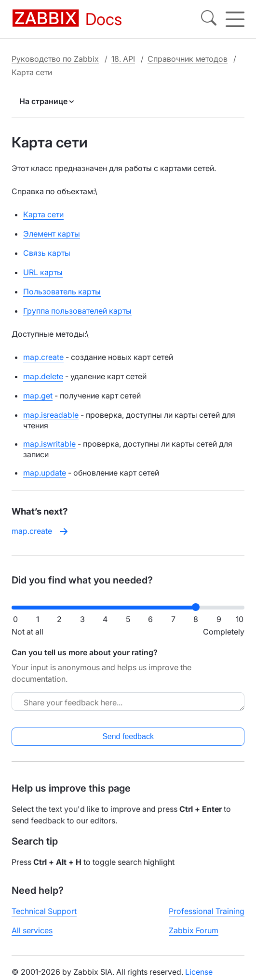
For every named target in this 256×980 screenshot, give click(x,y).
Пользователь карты (62, 291)
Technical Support (44, 911)
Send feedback (128, 736)
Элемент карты (52, 234)
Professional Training (207, 911)
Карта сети (43, 214)
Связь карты (47, 253)
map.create (43, 357)
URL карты (43, 272)
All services (32, 930)
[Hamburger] (235, 19)
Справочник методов (188, 59)
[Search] (209, 19)
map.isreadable (51, 415)
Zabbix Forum (194, 930)
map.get (38, 396)
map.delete (43, 376)
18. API (123, 59)
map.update (45, 473)
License (199, 972)
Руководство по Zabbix (55, 59)
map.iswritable (49, 444)
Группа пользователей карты (77, 311)
